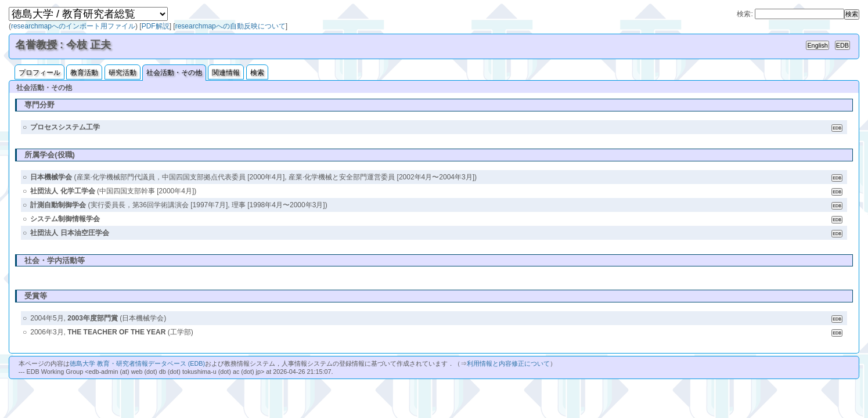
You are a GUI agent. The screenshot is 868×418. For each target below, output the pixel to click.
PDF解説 (156, 26)
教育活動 (84, 73)
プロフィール (39, 73)
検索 (257, 73)
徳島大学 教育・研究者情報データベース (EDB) (137, 363)
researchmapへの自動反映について (230, 26)
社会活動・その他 (174, 73)
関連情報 (226, 73)
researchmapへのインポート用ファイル (73, 26)
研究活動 (123, 73)
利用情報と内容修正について (508, 363)
